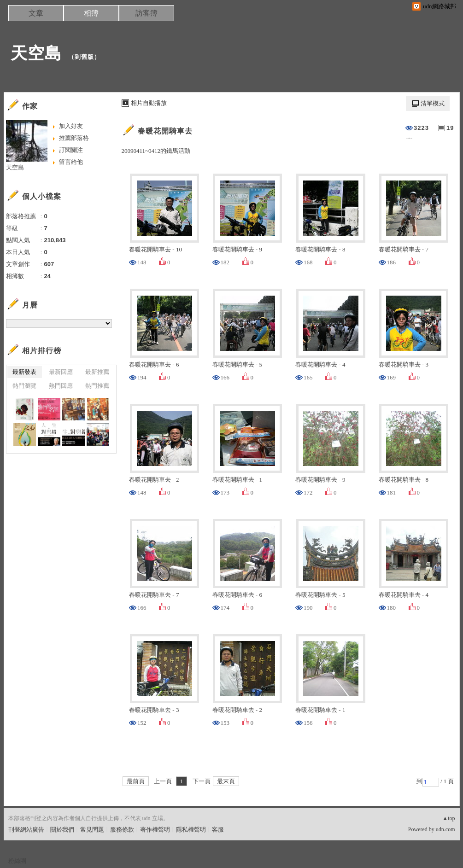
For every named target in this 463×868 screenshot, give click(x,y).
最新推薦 (97, 372)
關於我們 (62, 830)
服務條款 (122, 830)
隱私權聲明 (191, 830)
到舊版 (84, 57)
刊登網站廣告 (26, 830)
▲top (448, 818)
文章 (36, 13)
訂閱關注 (71, 150)
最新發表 (24, 372)
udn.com (445, 829)
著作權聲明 (155, 830)
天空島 (36, 53)
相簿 (91, 13)
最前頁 (136, 781)
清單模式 (433, 103)
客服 (218, 830)
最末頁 (226, 781)
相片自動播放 (149, 103)
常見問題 (92, 830)
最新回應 (61, 372)
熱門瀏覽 (24, 386)
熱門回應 (61, 386)
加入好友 (71, 126)
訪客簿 (147, 13)
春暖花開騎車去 (165, 131)
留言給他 (71, 162)
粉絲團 (17, 861)
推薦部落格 (74, 138)
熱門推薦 (97, 386)
